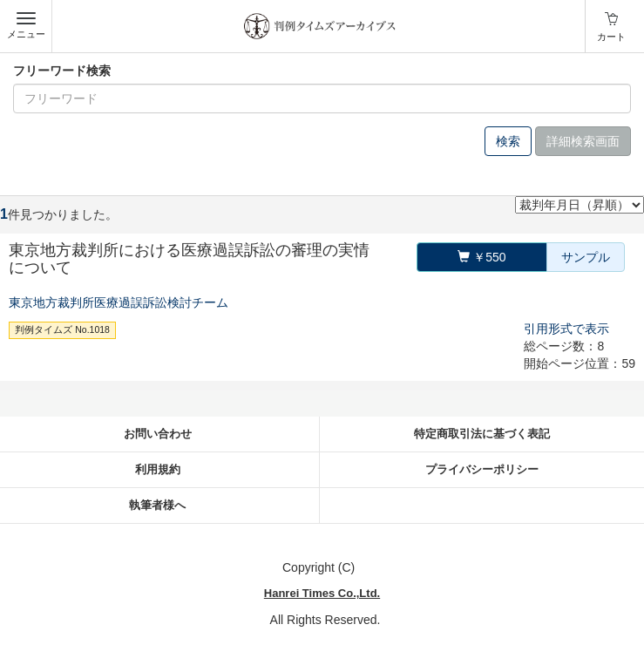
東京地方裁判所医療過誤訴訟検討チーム (119, 302)
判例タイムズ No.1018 (62, 329)
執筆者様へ (157, 505)
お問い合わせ (158, 434)
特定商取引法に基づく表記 (482, 434)
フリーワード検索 (62, 71)
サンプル (586, 257)
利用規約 (158, 469)
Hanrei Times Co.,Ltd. (322, 593)
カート (611, 37)
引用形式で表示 (566, 329)
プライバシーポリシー (482, 469)
